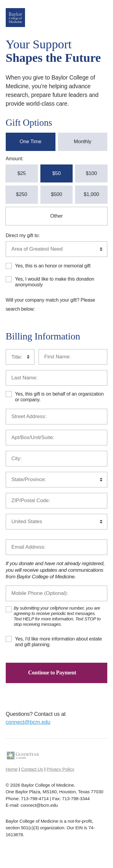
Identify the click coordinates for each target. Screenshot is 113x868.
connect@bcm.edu (28, 722)
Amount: (15, 159)
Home (12, 769)
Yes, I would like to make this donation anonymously (55, 282)
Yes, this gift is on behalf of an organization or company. (59, 397)
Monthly (83, 142)
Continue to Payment (52, 673)
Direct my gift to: (23, 235)
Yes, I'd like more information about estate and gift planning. (58, 642)
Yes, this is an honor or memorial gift (53, 266)
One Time (30, 142)
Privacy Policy (61, 769)
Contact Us (32, 769)
